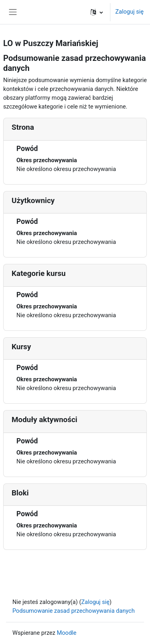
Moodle (67, 633)
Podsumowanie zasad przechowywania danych (74, 611)
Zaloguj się (129, 12)
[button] (97, 12)
